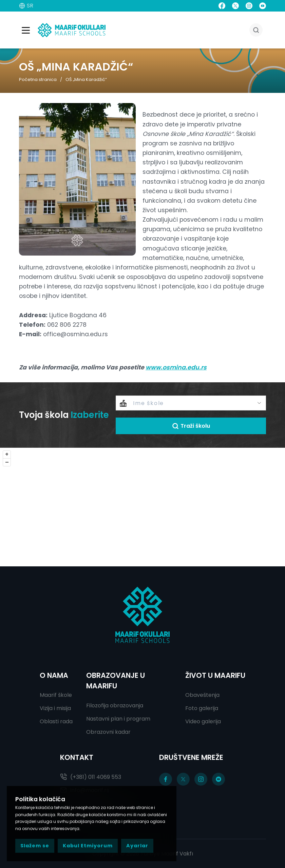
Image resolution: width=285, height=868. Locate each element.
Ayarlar (137, 846)
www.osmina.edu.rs (176, 368)
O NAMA (54, 675)
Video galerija (203, 721)
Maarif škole (56, 695)
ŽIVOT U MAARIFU (215, 675)
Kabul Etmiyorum (88, 846)
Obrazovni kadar (108, 732)
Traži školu (191, 426)
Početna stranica (38, 79)
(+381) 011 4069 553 (91, 777)
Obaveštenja (202, 695)
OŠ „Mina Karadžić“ (86, 79)
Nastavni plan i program (118, 719)
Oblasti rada (56, 721)
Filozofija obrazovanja (115, 705)
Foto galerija (202, 708)
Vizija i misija (55, 708)
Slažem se (35, 846)
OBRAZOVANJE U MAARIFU (116, 681)
